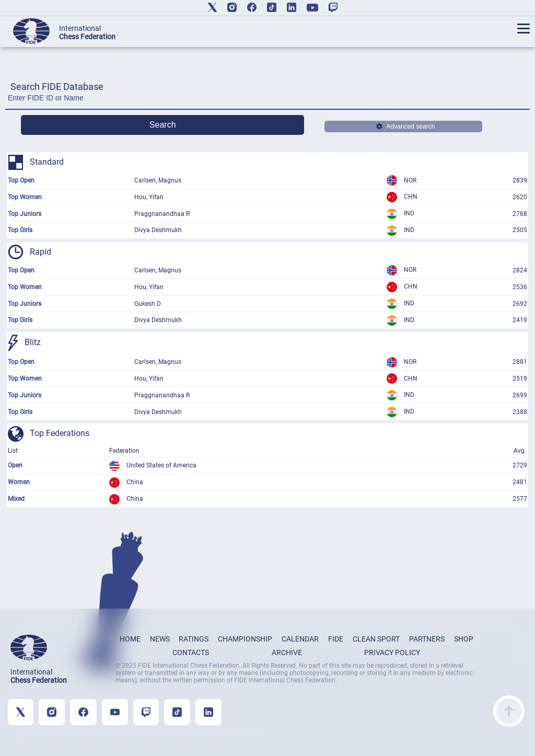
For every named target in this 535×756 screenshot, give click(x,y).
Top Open (21, 180)
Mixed (16, 499)
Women (19, 482)
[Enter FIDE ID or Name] (267, 101)
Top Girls (20, 230)
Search (163, 125)
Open (15, 465)
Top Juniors (25, 214)
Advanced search (406, 127)
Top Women (25, 197)
